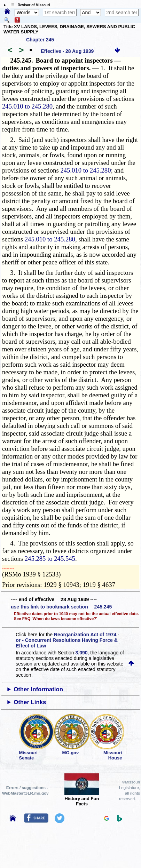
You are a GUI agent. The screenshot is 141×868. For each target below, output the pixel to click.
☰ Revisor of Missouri (29, 5)
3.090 (82, 653)
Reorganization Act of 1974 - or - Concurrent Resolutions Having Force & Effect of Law (67, 640)
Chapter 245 (40, 40)
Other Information (38, 689)
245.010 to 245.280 (27, 106)
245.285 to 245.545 (50, 559)
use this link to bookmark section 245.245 (61, 607)
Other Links (30, 702)
